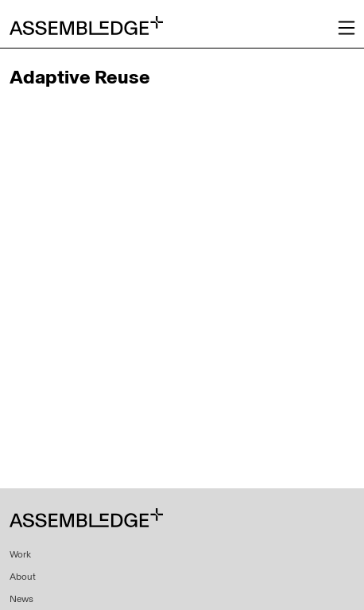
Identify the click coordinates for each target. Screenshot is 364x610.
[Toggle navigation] (347, 28)
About (23, 577)
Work (20, 554)
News (21, 599)
